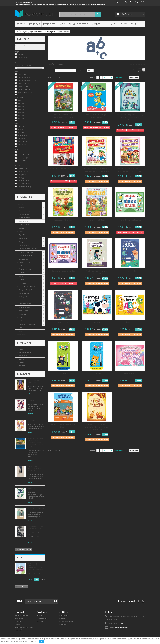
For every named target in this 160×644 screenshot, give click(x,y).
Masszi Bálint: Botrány (36, 509)
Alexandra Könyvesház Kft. (28, 80)
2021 (21, 115)
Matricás (21, 228)
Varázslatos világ (130, 373)
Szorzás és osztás (130, 271)
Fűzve (21, 132)
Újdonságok (34, 24)
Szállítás (113, 24)
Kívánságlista (42, 618)
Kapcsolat (119, 2)
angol (20, 152)
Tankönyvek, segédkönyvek (28, 249)
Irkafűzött (22, 135)
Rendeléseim (64, 616)
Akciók (63, 24)
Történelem (22, 283)
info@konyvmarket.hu (121, 628)
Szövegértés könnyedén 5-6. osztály (63, 169)
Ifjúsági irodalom (24, 242)
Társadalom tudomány (26, 256)
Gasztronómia (23, 259)
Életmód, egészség (25, 269)
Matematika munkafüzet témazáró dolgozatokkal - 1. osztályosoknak (97, 170)
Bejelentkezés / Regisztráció (134, 2)
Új (20, 55)
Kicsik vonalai (97, 373)
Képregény (22, 314)
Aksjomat (22, 74)
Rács (140, 70)
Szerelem (31, 488)
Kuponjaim (63, 624)
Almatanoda (23, 169)
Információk (24, 343)
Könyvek (21, 24)
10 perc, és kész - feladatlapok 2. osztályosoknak (97, 116)
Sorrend (51, 70)
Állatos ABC (130, 322)
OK (41, 642)
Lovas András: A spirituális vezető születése (34, 468)
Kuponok (40, 621)
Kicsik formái (63, 373)
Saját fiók (63, 612)
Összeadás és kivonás (63, 322)
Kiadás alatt (22, 58)
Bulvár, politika (23, 311)
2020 (21, 112)
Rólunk (135, 24)
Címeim (62, 618)
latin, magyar (23, 158)
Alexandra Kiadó (24, 77)
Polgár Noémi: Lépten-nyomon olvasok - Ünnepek (97, 272)
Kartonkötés (23, 141)
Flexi (20, 129)
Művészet (22, 273)
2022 (21, 118)
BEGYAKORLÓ (24, 184)
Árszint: (18, 65)
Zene (20, 317)
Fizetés (124, 24)
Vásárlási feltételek (79, 24)
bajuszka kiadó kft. (25, 92)
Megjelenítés (82, 70)
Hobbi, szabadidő (24, 293)
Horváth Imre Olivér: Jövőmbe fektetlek (35, 528)
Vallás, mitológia (24, 321)
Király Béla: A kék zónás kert (34, 381)
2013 (20, 100)
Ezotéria (21, 266)
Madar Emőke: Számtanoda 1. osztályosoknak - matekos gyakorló (63, 116)
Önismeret (32, 420)
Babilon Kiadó (24, 83)
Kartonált (22, 144)
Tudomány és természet (26, 252)
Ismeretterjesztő (24, 214)
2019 (21, 109)
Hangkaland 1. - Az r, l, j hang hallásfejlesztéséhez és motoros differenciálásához (97, 427)
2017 (21, 103)
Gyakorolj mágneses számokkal (63, 271)
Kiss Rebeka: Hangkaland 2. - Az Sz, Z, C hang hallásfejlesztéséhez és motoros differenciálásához (130, 117)
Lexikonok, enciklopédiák (27, 287)
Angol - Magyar (24, 155)
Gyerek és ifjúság (24, 211)
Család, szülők (23, 297)
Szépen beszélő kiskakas (63, 220)
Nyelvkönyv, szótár (25, 304)
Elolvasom (33, 642)
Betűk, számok (23, 221)
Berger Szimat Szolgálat (26, 187)
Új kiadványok (24, 374)
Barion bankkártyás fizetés (24, 627)
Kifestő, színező (24, 225)
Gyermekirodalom (24, 245)
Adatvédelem (99, 24)
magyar (22, 161)
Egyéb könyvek (24, 235)
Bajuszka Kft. (23, 86)
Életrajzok (22, 280)
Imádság (31, 400)
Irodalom (21, 207)
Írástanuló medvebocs (97, 220)
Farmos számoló (97, 322)
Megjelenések (50, 24)
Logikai (21, 232)
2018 (21, 106)
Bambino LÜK (23, 172)
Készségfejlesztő (24, 218)
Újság (21, 328)
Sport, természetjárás (26, 290)
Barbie (21, 178)
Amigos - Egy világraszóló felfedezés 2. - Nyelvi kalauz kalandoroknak (36, 567)
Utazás (21, 276)
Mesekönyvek (23, 238)
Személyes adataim (66, 621)
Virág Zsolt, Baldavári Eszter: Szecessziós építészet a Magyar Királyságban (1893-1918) (36, 442)
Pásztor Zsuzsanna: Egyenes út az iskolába (63, 426)
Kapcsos (21, 138)
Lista (144, 70)
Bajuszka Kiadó (24, 89)
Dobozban (22, 126)
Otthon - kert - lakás (25, 262)
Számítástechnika (24, 307)
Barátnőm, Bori (23, 181)
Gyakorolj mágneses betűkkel (130, 220)
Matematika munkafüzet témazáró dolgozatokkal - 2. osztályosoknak (130, 170)
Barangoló (22, 175)
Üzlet (20, 300)
